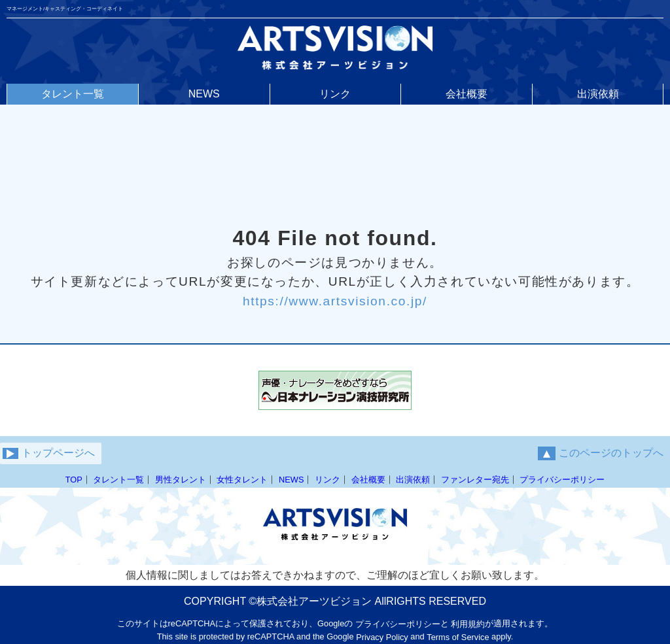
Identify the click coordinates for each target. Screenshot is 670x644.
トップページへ (49, 453)
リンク (327, 480)
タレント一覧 (118, 480)
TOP (74, 480)
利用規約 (468, 624)
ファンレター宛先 (475, 480)
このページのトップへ (601, 453)
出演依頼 (413, 480)
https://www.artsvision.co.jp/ (335, 300)
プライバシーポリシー (562, 480)
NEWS (291, 480)
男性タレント (181, 480)
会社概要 (368, 480)
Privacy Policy (382, 637)
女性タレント (242, 480)
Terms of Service (458, 637)
